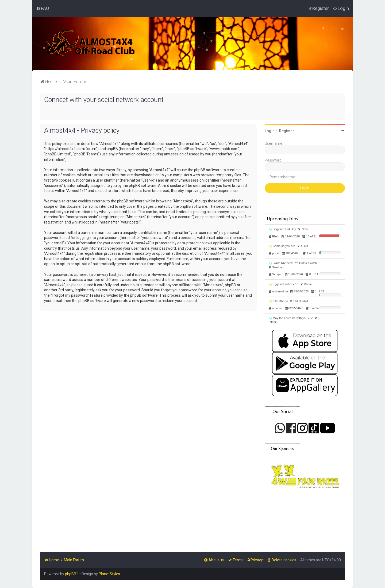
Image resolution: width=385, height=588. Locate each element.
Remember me (282, 177)
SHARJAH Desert (305, 524)
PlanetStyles (109, 574)
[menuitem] (43, 8)
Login (270, 131)
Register (287, 131)
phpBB (71, 574)
